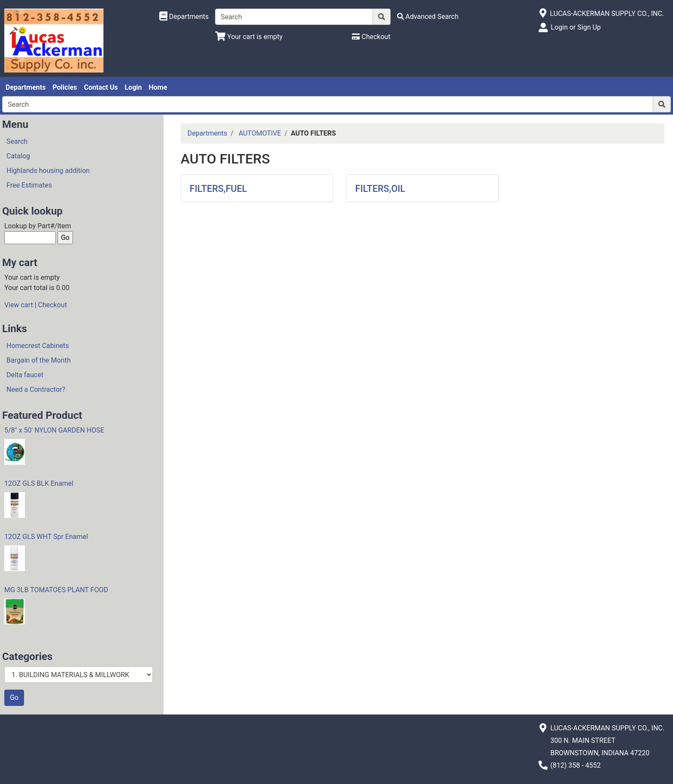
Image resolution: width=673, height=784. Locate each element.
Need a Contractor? (36, 389)
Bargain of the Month (38, 360)
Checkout (53, 305)
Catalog (18, 156)
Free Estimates (29, 185)
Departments (26, 87)
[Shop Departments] (184, 17)
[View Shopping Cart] (249, 37)
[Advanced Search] (428, 17)
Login (133, 87)
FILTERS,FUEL (218, 189)
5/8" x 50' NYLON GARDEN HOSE (54, 430)
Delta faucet (25, 375)
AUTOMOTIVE (260, 133)
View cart (19, 305)
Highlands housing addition (48, 171)
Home (158, 87)
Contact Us (101, 87)
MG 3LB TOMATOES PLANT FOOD (56, 590)
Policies (65, 87)
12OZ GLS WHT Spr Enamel (46, 537)
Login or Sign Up (576, 27)
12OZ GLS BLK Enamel (39, 483)
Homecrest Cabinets (38, 346)
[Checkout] (371, 37)
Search (17, 141)
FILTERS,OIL (380, 189)
